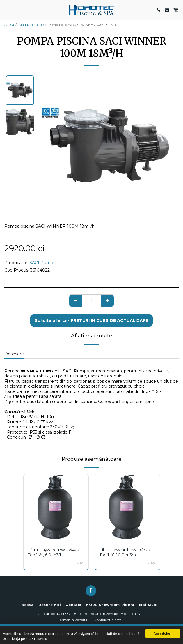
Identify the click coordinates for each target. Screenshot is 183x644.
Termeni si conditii (73, 620)
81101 (80, 563)
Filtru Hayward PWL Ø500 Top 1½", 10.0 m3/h (126, 552)
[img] (56, 507)
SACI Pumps (42, 263)
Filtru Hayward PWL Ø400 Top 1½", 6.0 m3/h (54, 552)
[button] (6, 10)
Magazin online (31, 25)
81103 (151, 563)
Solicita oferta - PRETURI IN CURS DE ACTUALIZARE (91, 320)
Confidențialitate (108, 620)
